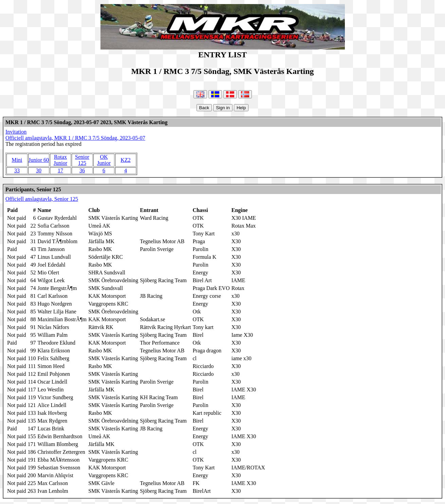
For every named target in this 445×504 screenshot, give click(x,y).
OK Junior (104, 160)
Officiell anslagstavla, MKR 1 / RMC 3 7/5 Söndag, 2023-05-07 (75, 138)
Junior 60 (39, 160)
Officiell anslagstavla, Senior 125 (42, 199)
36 (82, 170)
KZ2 (125, 160)
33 (17, 170)
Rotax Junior (60, 160)
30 (39, 170)
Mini (17, 160)
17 (60, 170)
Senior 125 (82, 160)
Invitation (16, 132)
